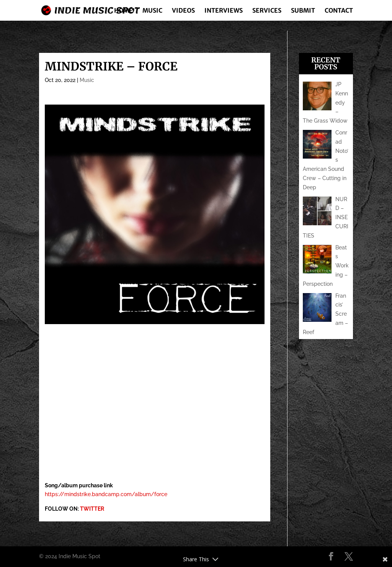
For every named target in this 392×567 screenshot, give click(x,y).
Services (267, 11)
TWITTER (92, 509)
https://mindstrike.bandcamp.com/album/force (106, 494)
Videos (183, 11)
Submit (303, 11)
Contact (339, 11)
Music (152, 11)
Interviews (224, 11)
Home (123, 11)
